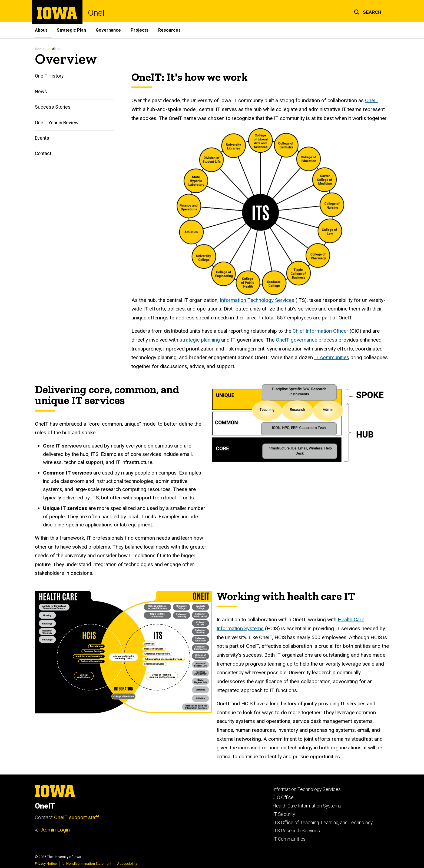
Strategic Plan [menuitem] (71, 30)
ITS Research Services (296, 831)
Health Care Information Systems (307, 806)
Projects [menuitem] (140, 30)
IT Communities (289, 839)
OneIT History (49, 76)
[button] (368, 11)
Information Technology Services (307, 789)
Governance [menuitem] (108, 30)
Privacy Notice (46, 864)
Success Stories (53, 107)
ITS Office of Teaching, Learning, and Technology (323, 823)
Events (42, 138)
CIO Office (283, 797)
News (41, 92)
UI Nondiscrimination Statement (87, 864)
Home (40, 49)
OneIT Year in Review (57, 123)
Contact (43, 154)
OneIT (99, 13)
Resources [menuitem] (169, 30)
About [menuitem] (41, 30)
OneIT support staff (77, 817)
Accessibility (127, 864)
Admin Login (55, 830)
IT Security (284, 814)
